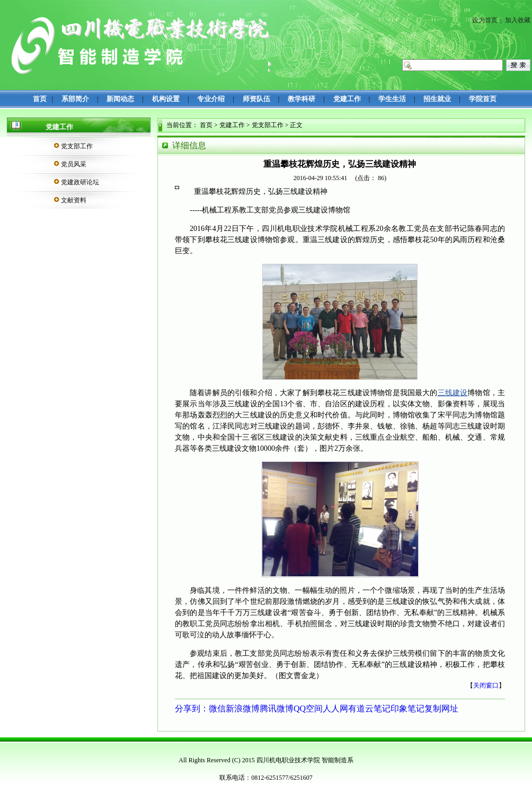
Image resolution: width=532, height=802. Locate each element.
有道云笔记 (369, 709)
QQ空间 (308, 709)
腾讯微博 (277, 709)
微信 (217, 709)
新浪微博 (243, 709)
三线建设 (453, 393)
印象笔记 (407, 709)
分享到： (192, 709)
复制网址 (441, 709)
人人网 (335, 709)
